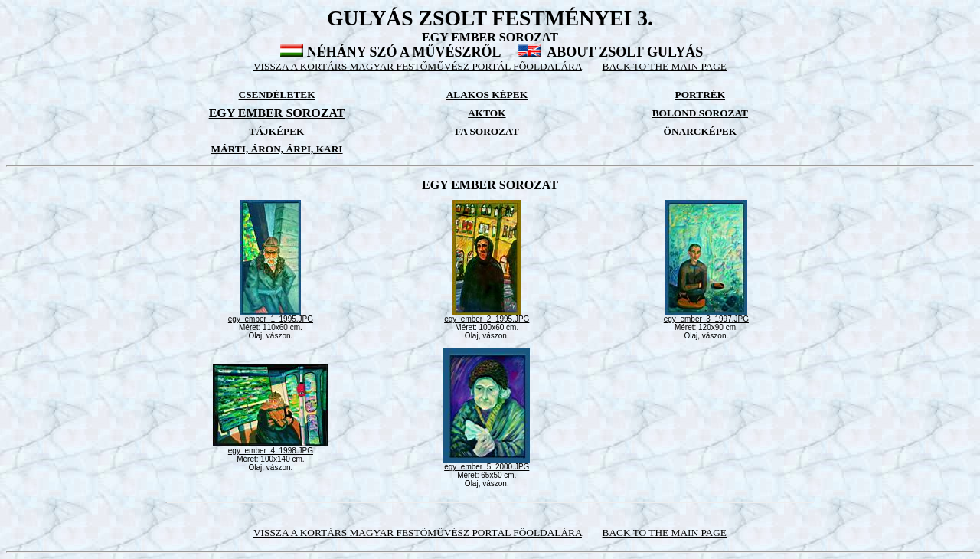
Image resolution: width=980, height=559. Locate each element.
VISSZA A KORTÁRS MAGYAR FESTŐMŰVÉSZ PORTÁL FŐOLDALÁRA (418, 66)
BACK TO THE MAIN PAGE (665, 66)
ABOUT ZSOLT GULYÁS (625, 52)
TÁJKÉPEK (277, 131)
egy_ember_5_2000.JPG (487, 463)
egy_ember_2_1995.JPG (487, 315)
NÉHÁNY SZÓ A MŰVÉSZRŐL (404, 52)
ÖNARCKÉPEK (701, 131)
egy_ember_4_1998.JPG (270, 447)
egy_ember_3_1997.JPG (706, 315)
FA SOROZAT (487, 131)
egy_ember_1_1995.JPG (271, 315)
